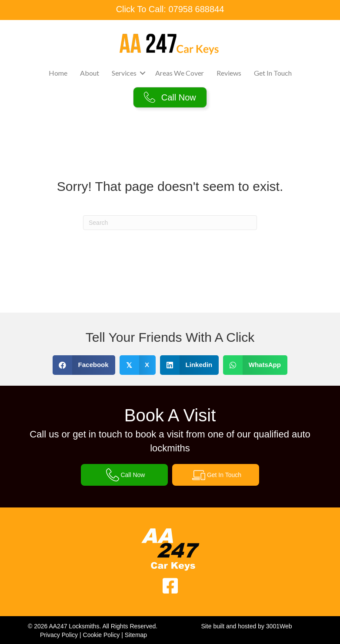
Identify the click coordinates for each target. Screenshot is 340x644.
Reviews (229, 73)
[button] (143, 73)
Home (58, 73)
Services (124, 73)
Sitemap (136, 635)
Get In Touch (273, 73)
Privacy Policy (59, 635)
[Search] (170, 223)
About (90, 73)
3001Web (279, 626)
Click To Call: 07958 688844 (170, 9)
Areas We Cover (180, 73)
